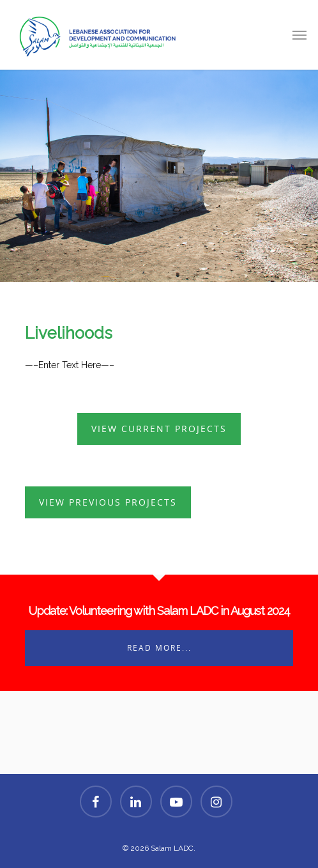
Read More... (159, 648)
